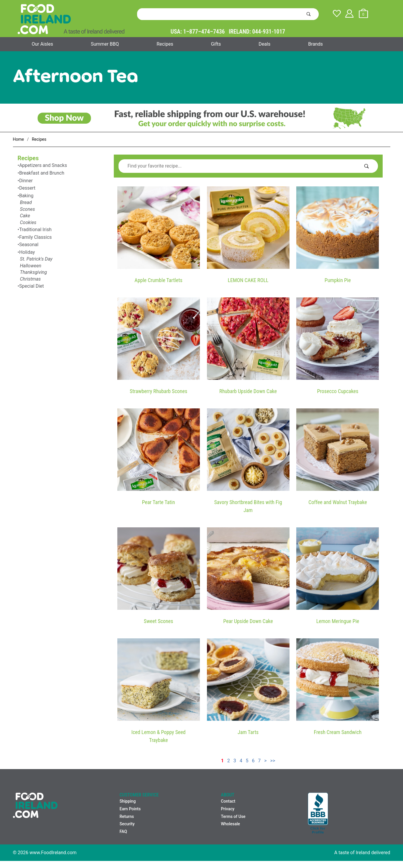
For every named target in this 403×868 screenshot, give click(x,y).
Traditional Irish (35, 230)
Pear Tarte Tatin (159, 502)
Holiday (27, 252)
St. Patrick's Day (36, 259)
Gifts (216, 44)
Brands (315, 44)
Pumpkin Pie (338, 280)
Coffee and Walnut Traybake (338, 502)
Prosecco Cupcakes (338, 391)
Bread (26, 202)
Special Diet (32, 286)
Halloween (31, 266)
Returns (127, 816)
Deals (264, 44)
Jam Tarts (248, 732)
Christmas (31, 279)
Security (127, 824)
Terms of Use (233, 816)
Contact (228, 801)
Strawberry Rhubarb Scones (158, 391)
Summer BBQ (105, 44)
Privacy (228, 809)
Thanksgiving (34, 272)
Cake (25, 216)
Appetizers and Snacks (43, 165)
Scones (28, 209)
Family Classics (36, 237)
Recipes (165, 44)
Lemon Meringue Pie (338, 621)
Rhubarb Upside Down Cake (248, 391)
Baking (26, 196)
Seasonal (29, 245)
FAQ (123, 831)
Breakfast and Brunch (42, 173)
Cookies (28, 222)
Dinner (26, 181)
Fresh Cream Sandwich (338, 732)
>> (273, 761)
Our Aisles (42, 44)
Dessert (27, 188)
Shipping (128, 801)
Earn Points (130, 809)
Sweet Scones (158, 621)
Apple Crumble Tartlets (158, 280)
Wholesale (230, 824)
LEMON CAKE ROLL (248, 280)
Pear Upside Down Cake (248, 621)
